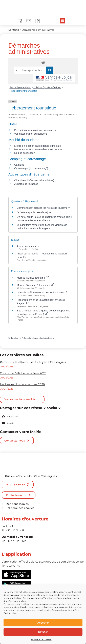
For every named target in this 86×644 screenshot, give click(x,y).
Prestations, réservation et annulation (35, 130)
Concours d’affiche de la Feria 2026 (23, 373)
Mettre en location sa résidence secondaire (38, 149)
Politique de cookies (41, 639)
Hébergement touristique (23, 91)
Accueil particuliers (20, 87)
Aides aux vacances (28, 246)
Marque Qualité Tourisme (33, 278)
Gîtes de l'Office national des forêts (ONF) (42, 292)
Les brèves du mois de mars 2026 (22, 384)
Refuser (43, 632)
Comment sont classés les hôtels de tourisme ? (43, 208)
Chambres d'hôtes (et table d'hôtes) (34, 180)
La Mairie (14, 30)
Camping (19, 165)
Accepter (43, 623)
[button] (62, 21)
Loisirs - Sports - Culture (47, 87)
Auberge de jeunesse (26, 184)
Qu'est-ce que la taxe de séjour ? (35, 212)
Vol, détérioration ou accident (30, 134)
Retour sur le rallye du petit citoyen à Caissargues (33, 362)
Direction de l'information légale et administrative (32, 338)
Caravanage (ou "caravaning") (31, 168)
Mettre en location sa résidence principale (38, 146)
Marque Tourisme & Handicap (35, 285)
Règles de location (25, 153)
